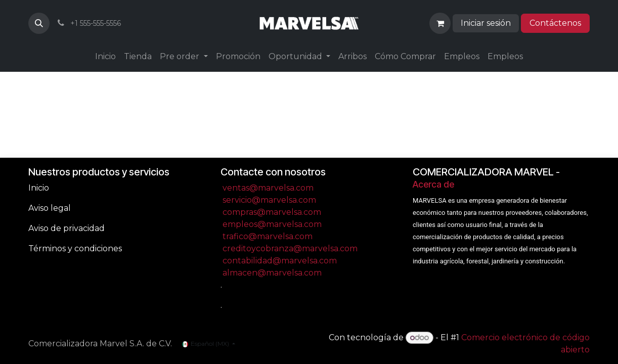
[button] (39, 23)
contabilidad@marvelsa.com (280, 261)
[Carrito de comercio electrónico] (440, 23)
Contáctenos (555, 23)
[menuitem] (105, 57)
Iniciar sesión (486, 23)
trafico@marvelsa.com (268, 236)
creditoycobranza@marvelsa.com (290, 248)
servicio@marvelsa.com (269, 200)
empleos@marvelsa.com (272, 224)
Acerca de (433, 184)
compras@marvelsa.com (272, 212)
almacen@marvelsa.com (272, 273)
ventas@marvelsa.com (268, 188)
